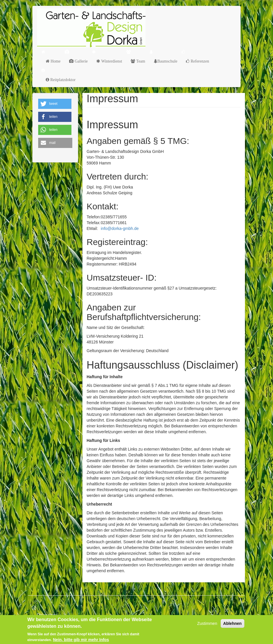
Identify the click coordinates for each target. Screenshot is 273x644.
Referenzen (199, 61)
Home (55, 61)
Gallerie (81, 61)
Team (140, 61)
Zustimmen (207, 624)
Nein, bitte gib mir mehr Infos (81, 640)
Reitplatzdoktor (62, 80)
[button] (55, 104)
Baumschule (167, 61)
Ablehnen (233, 624)
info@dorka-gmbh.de (120, 228)
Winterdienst (111, 61)
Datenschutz (47, 615)
